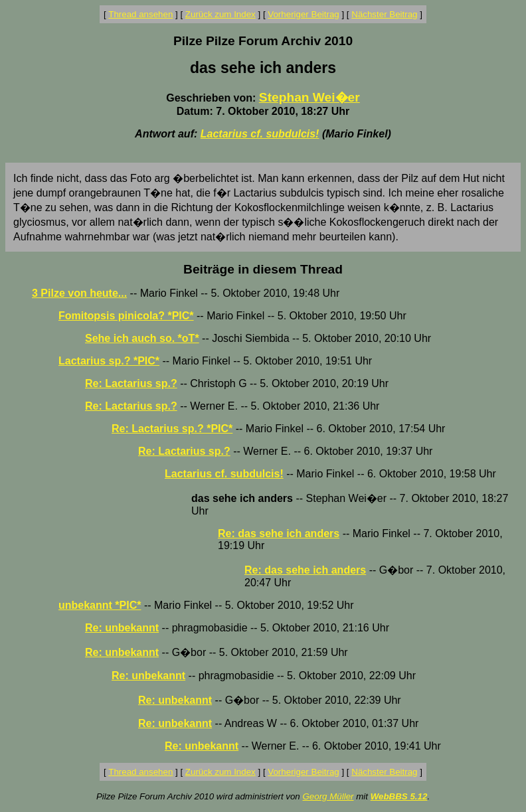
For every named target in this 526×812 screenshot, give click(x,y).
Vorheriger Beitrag (303, 14)
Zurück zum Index (220, 14)
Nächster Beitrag (384, 14)
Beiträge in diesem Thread (263, 269)
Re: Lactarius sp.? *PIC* (172, 429)
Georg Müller (328, 796)
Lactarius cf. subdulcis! (260, 134)
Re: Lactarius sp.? (131, 383)
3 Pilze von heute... (79, 293)
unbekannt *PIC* (100, 605)
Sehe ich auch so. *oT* (142, 338)
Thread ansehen (140, 14)
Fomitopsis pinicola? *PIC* (126, 316)
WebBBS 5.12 (399, 796)
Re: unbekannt (122, 628)
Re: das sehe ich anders (279, 533)
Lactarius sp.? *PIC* (109, 361)
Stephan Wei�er (309, 97)
